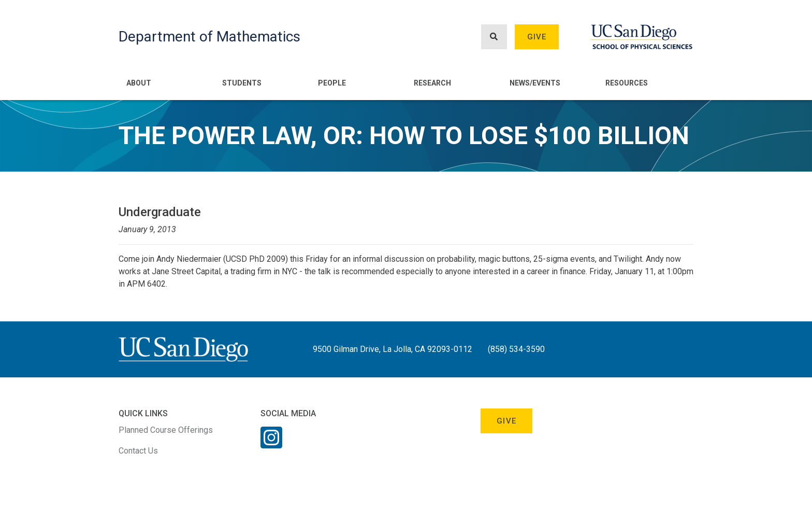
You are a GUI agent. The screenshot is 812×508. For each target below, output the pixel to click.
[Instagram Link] (271, 444)
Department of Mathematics (209, 37)
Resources (627, 83)
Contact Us (138, 451)
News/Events (535, 83)
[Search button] (494, 37)
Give (537, 37)
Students (242, 83)
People (332, 83)
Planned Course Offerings (166, 430)
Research (432, 83)
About (139, 83)
